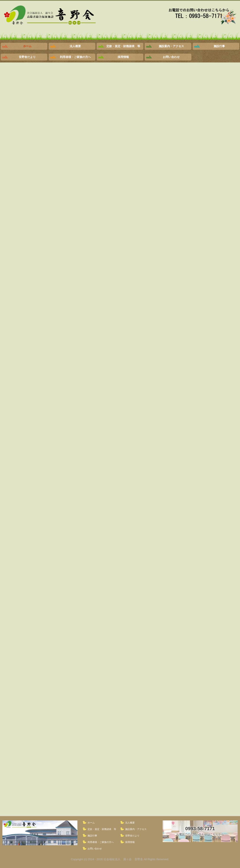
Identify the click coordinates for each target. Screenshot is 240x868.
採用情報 (123, 57)
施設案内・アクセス (171, 46)
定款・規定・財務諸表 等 (123, 46)
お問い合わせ (171, 57)
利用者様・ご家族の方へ (75, 57)
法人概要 (75, 46)
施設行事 (219, 46)
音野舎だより (27, 57)
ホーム (27, 46)
